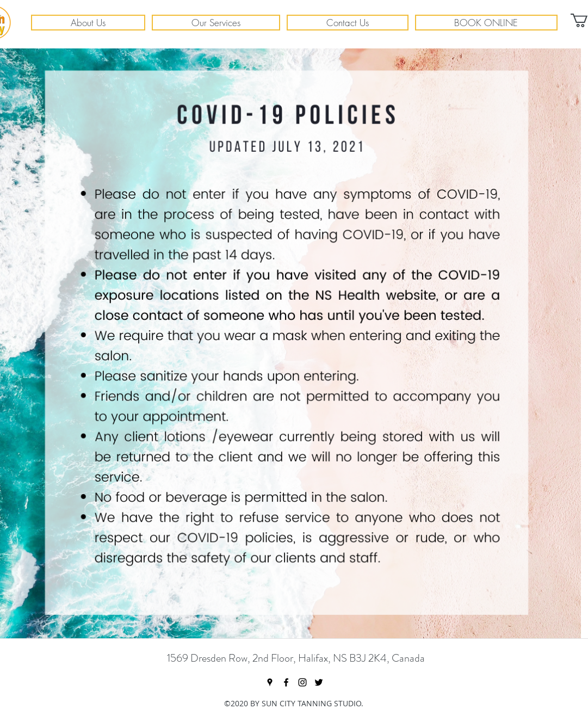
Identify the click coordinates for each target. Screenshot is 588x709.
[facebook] (286, 682)
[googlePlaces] (270, 682)
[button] (88, 23)
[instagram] (302, 682)
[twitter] (319, 682)
